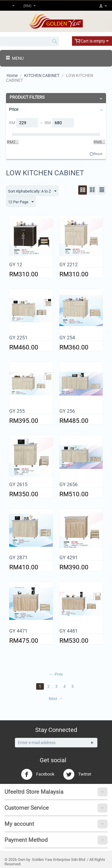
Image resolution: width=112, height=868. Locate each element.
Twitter (77, 774)
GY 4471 (18, 631)
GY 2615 (18, 485)
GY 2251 (18, 338)
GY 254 (67, 338)
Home (12, 75)
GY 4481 (69, 631)
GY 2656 (69, 485)
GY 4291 (69, 558)
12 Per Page (21, 202)
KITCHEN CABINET (42, 75)
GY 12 (16, 265)
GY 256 (67, 411)
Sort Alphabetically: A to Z (32, 191)
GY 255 (17, 411)
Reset (98, 154)
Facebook (38, 774)
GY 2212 (69, 265)
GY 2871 (18, 558)
